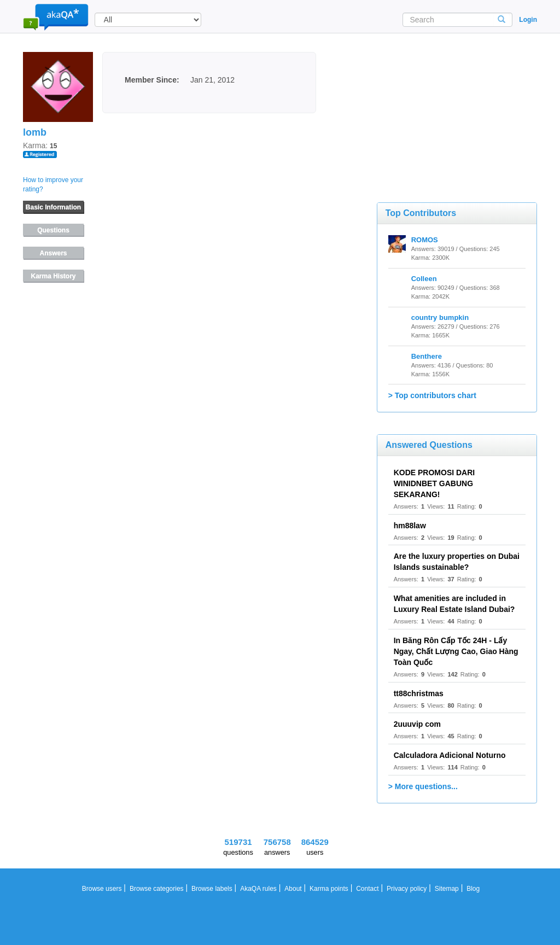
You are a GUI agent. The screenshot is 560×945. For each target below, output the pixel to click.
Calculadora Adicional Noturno (450, 755)
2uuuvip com (417, 724)
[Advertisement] (459, 107)
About (293, 889)
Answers (53, 253)
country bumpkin (440, 317)
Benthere (427, 356)
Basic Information (53, 207)
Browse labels (212, 889)
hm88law (410, 526)
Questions (53, 230)
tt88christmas (419, 693)
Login (528, 20)
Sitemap (447, 889)
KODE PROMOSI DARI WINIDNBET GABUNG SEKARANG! (434, 483)
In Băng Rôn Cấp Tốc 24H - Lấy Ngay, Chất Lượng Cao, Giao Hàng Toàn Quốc (456, 651)
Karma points (329, 889)
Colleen (424, 279)
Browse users (102, 889)
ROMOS (425, 240)
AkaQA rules (258, 889)
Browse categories (157, 889)
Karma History (53, 276)
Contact (367, 889)
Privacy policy (407, 889)
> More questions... (423, 786)
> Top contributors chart (432, 395)
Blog (473, 889)
